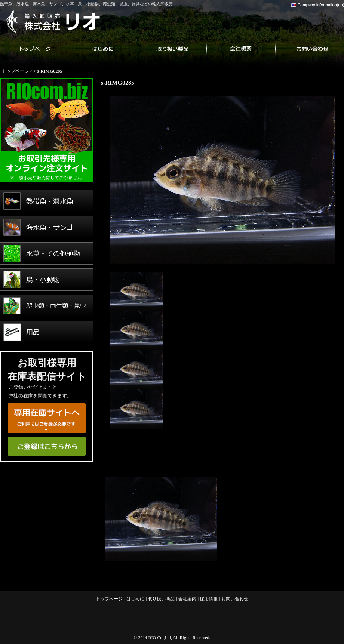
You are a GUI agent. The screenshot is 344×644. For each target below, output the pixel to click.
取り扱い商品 (172, 49)
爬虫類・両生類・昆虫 (47, 306)
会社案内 (241, 49)
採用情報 (209, 599)
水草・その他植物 (47, 253)
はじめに (103, 49)
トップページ (34, 49)
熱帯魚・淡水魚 (47, 201)
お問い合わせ (310, 49)
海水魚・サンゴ (47, 227)
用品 (47, 332)
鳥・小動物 (47, 280)
